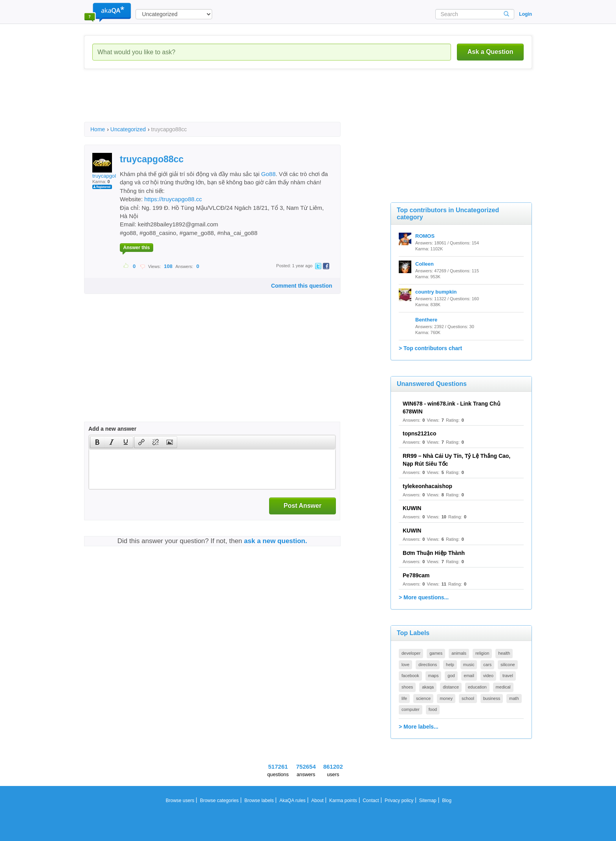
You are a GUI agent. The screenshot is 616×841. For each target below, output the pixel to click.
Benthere (426, 320)
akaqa (428, 687)
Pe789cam (416, 575)
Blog (447, 801)
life (404, 698)
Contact (371, 801)
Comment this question (302, 286)
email (469, 676)
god (451, 676)
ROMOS (425, 236)
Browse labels (259, 801)
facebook (410, 676)
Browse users (180, 801)
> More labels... (419, 727)
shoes (407, 687)
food (433, 709)
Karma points (343, 801)
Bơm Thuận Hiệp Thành (434, 553)
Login (525, 14)
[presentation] (97, 442)
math (514, 698)
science (423, 698)
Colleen (424, 264)
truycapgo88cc (109, 166)
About (317, 801)
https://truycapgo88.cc (173, 199)
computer (411, 709)
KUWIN (412, 508)
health (504, 653)
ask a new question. (276, 541)
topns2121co (420, 433)
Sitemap (428, 801)
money (446, 698)
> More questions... (424, 597)
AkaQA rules (292, 801)
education (477, 687)
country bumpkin (436, 292)
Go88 (269, 174)
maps (434, 676)
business (492, 698)
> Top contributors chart (430, 348)
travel (508, 676)
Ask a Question (490, 52)
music (469, 665)
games (436, 653)
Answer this (136, 248)
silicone (508, 665)
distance (451, 687)
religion (482, 653)
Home (98, 129)
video (488, 676)
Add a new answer (112, 429)
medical (503, 687)
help (450, 665)
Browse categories (219, 801)
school (468, 698)
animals (459, 653)
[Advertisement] (227, 102)
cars (487, 665)
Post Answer (302, 506)
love (405, 665)
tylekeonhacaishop (427, 486)
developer (411, 653)
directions (428, 665)
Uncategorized (128, 129)
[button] (97, 442)
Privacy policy (399, 801)
